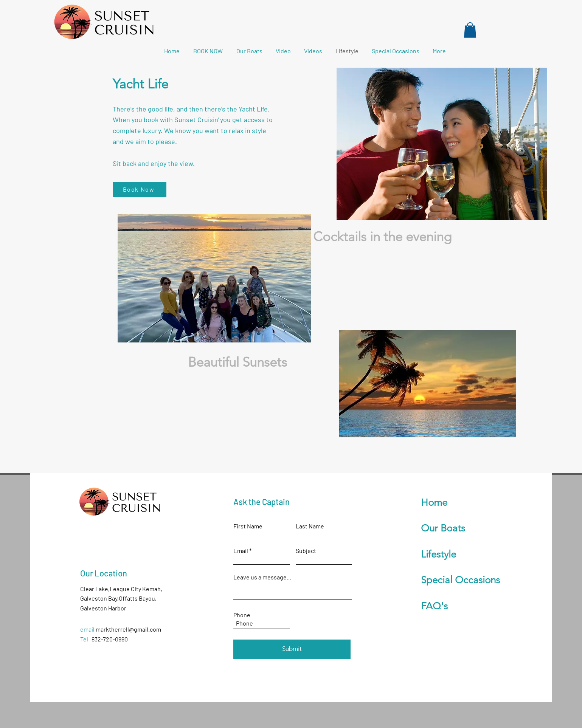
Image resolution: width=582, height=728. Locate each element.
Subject (306, 551)
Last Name (310, 526)
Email (241, 551)
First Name (248, 526)
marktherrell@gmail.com (128, 629)
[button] (470, 30)
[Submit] (292, 649)
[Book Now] (140, 189)
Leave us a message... (262, 577)
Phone (242, 615)
